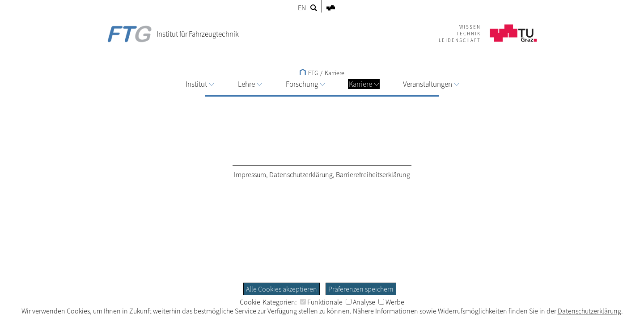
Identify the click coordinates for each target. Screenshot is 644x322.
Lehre (250, 84)
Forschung (305, 84)
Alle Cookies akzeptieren (282, 289)
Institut (200, 84)
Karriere (364, 84)
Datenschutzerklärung (301, 174)
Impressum (250, 174)
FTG (309, 73)
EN (302, 8)
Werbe (391, 302)
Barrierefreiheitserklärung (373, 174)
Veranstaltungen (431, 84)
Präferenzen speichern (361, 289)
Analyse (360, 302)
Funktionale (321, 302)
